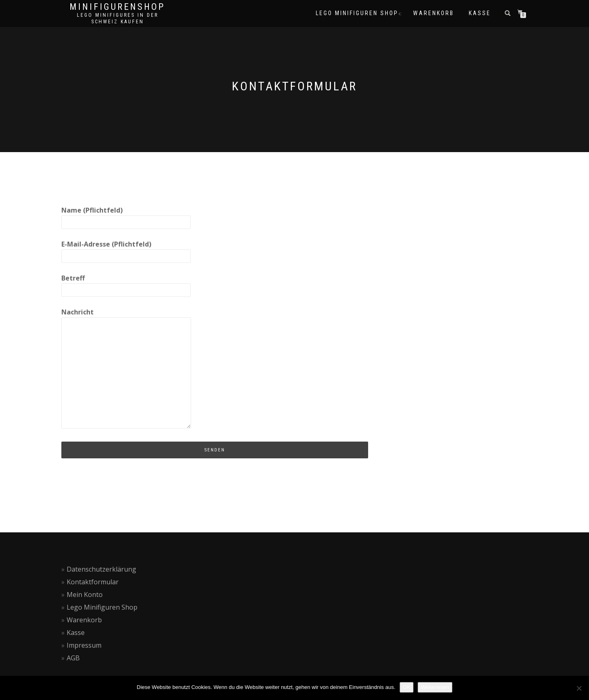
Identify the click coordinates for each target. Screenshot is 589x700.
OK (407, 687)
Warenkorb (84, 620)
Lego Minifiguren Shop (102, 607)
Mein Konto (85, 595)
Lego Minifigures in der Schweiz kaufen (118, 18)
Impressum (84, 645)
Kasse (76, 633)
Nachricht (126, 369)
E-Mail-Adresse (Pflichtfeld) (126, 250)
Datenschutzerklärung (101, 569)
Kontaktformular (93, 582)
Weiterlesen (435, 687)
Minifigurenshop (117, 7)
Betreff (126, 284)
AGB (73, 658)
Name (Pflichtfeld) (126, 216)
